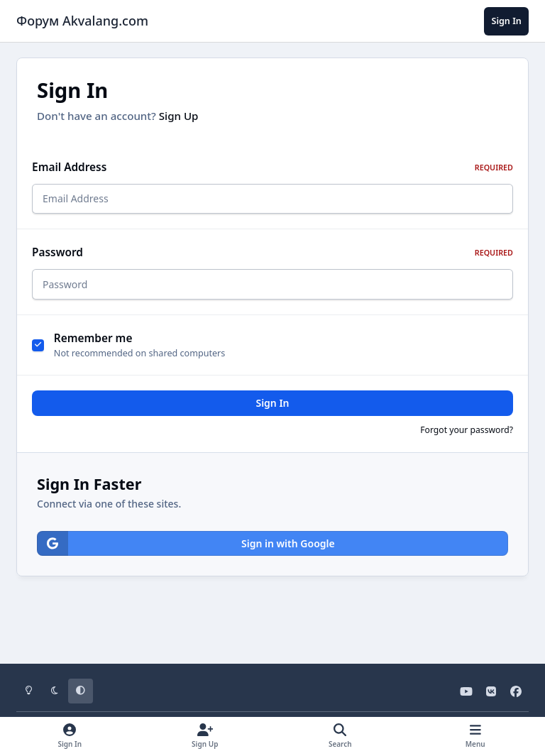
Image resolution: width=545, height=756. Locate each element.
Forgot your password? (467, 438)
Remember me (93, 347)
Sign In (272, 411)
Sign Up (179, 116)
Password (272, 257)
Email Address (272, 167)
